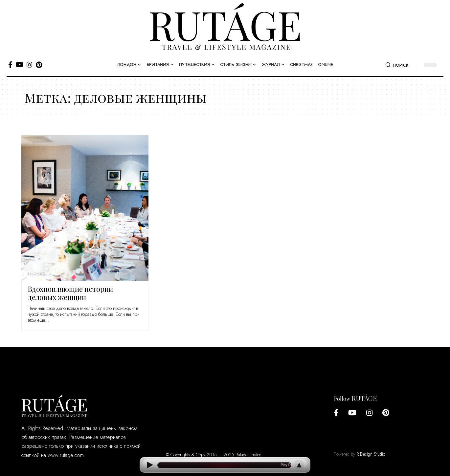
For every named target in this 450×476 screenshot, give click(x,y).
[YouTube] (20, 65)
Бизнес (36, 273)
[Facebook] (10, 65)
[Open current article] (224, 465)
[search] (397, 65)
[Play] (150, 465)
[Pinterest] (39, 65)
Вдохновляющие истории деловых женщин (70, 293)
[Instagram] (30, 65)
